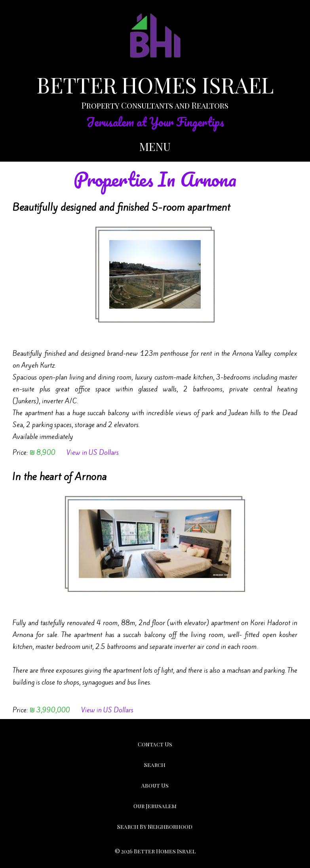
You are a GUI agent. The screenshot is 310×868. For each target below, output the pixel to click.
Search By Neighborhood (155, 827)
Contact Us (155, 744)
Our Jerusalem (155, 806)
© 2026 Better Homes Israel (155, 851)
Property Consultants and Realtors (155, 105)
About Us (155, 785)
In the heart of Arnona (59, 477)
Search (155, 765)
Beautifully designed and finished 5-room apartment (121, 207)
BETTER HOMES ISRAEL (155, 85)
